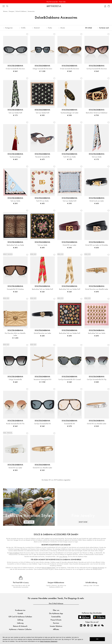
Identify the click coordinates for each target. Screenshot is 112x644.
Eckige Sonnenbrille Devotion (42, 69)
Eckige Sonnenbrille (15, 380)
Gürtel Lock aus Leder (97, 201)
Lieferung (20, 623)
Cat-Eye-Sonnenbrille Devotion (97, 69)
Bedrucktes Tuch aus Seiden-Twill (42, 289)
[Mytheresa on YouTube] (95, 625)
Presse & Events (56, 620)
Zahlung (20, 620)
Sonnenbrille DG (70, 424)
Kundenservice (20, 610)
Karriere (56, 623)
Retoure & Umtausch (20, 626)
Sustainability (56, 617)
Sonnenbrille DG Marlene (15, 289)
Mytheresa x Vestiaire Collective (20, 629)
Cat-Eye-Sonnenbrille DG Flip (97, 380)
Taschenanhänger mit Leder (70, 113)
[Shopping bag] (109, 6)
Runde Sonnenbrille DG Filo (15, 424)
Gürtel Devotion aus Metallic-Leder (97, 289)
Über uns (56, 610)
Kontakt (20, 613)
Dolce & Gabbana (21, 11)
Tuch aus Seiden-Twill (15, 113)
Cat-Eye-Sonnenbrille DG (42, 424)
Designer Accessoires (98, 568)
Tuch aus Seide (97, 157)
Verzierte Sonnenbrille (42, 157)
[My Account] (105, 6)
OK (97, 639)
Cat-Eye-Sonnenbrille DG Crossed (70, 380)
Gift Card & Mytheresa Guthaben (20, 617)
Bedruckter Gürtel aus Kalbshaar (97, 113)
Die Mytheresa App (56, 613)
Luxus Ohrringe (63, 557)
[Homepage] (56, 6)
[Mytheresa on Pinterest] (88, 625)
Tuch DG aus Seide (70, 157)
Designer (12, 11)
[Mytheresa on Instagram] (92, 625)
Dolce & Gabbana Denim (49, 568)
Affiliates (56, 629)
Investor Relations (56, 626)
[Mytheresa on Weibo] (99, 625)
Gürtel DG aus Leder (70, 245)
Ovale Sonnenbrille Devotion (15, 69)
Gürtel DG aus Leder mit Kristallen (97, 245)
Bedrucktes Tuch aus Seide (15, 245)
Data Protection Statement (49, 641)
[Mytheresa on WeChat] (102, 625)
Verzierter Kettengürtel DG (42, 380)
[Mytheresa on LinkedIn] (81, 625)
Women (5, 11)
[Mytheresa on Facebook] (85, 625)
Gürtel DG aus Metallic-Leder (97, 424)
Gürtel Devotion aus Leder (42, 333)
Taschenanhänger (15, 157)
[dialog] (56, 639)
